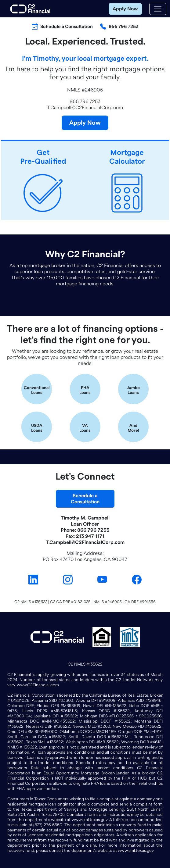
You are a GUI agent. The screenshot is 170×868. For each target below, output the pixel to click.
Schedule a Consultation (67, 27)
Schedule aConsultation (85, 499)
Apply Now (125, 9)
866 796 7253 (124, 27)
